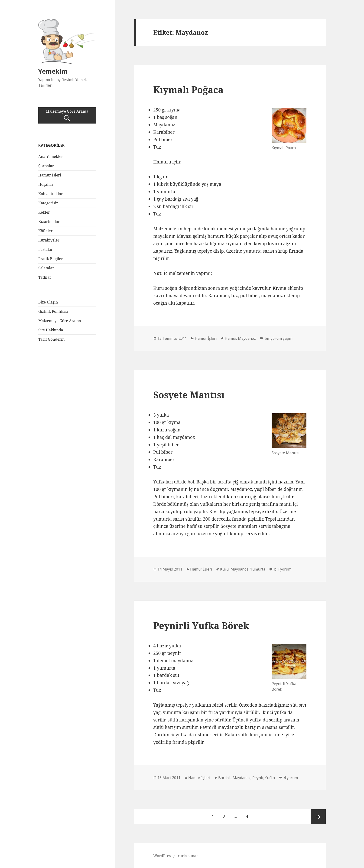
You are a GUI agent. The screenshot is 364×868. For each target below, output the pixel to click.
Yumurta (258, 569)
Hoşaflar (46, 184)
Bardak (224, 778)
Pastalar (45, 249)
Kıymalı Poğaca (188, 90)
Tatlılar (45, 277)
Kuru (224, 569)
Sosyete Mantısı (189, 395)
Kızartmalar (49, 222)
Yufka (270, 778)
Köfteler (45, 231)
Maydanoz (247, 338)
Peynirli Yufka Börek (201, 625)
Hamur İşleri (50, 175)
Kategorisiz (48, 203)
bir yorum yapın (278, 338)
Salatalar (46, 268)
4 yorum (290, 778)
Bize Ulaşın (48, 302)
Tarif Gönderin (51, 339)
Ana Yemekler (51, 157)
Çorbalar (46, 166)
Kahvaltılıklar (50, 194)
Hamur (230, 338)
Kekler (44, 212)
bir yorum (282, 569)
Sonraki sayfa (318, 817)
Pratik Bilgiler (51, 259)
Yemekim (53, 71)
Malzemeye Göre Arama (67, 115)
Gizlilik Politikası (53, 311)
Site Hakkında (51, 330)
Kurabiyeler (49, 240)
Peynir (258, 778)
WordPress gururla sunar (176, 856)
